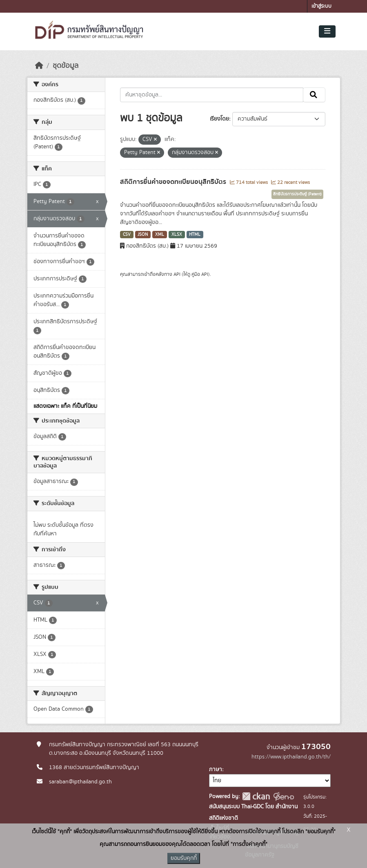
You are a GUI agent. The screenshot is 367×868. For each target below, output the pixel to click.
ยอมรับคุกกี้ (184, 858)
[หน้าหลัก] (39, 66)
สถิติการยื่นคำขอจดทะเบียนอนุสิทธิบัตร (174, 182)
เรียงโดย (219, 119)
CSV (127, 235)
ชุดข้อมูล (66, 66)
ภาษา (216, 770)
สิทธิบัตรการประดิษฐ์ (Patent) (297, 194)
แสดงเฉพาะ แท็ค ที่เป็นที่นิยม (65, 406)
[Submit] (314, 95)
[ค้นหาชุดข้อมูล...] (212, 95)
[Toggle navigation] (327, 31)
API (177, 274)
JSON (143, 235)
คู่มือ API (200, 274)
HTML (195, 235)
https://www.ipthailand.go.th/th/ (291, 757)
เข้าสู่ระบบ (321, 6)
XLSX (177, 235)
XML (160, 235)
